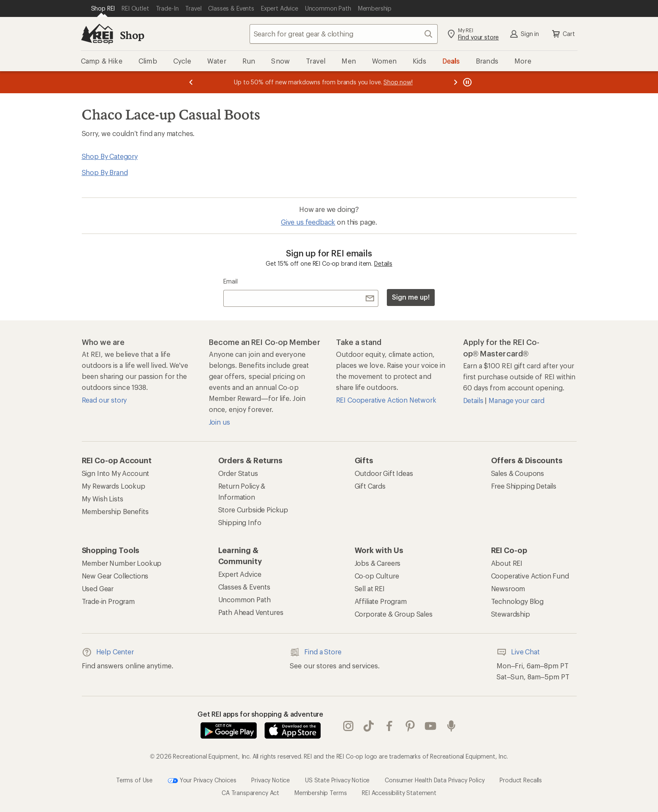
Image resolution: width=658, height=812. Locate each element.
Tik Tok (369, 726)
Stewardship (511, 614)
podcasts (451, 726)
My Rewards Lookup (114, 486)
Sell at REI (370, 588)
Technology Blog (518, 601)
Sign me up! (411, 297)
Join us (219, 422)
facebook (389, 726)
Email (230, 281)
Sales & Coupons (518, 473)
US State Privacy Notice (337, 780)
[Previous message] (191, 82)
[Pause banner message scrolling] (466, 82)
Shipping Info (240, 522)
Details (383, 263)
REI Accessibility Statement (399, 793)
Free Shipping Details (524, 486)
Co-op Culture (377, 576)
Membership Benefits (115, 511)
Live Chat (518, 652)
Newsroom (508, 588)
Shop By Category (110, 156)
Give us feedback (308, 222)
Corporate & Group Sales (394, 614)
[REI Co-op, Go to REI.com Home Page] (97, 34)
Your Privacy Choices (202, 781)
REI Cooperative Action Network (386, 400)
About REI (507, 563)
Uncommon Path (244, 599)
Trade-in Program (108, 601)
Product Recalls (521, 780)
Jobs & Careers (378, 563)
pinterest (410, 726)
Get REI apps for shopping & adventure (260, 714)
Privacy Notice (271, 780)
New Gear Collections (115, 576)
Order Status (238, 473)
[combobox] (344, 34)
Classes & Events (244, 587)
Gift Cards (370, 486)
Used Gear (98, 588)
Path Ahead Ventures (251, 612)
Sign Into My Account (116, 473)
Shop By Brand (105, 172)
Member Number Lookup (122, 563)
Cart (563, 34)
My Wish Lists (103, 499)
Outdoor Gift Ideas (384, 473)
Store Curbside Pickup (253, 510)
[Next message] (455, 82)
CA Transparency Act (250, 793)
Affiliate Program (381, 601)
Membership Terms (321, 793)
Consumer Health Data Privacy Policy (435, 780)
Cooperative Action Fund (530, 576)
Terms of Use (134, 780)
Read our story (104, 400)
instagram (348, 726)
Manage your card (516, 400)
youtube (430, 726)
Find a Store (315, 652)
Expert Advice (240, 574)
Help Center (108, 652)
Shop (132, 35)
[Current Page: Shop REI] (103, 8)
